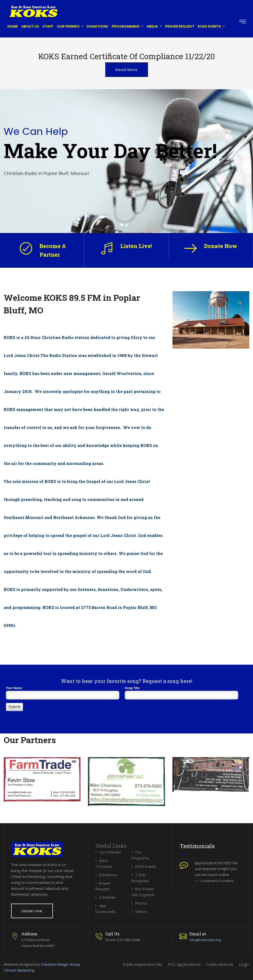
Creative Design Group (61, 964)
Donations (97, 26)
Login (244, 965)
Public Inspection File (142, 965)
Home (13, 26)
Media (152, 26)
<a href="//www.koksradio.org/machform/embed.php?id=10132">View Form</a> (126, 704)
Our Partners (110, 852)
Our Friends (68, 26)
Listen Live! (136, 246)
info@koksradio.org (205, 940)
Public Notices (220, 965)
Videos (141, 912)
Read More (127, 70)
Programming (126, 26)
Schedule (107, 897)
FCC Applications (184, 965)
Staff (48, 26)
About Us (30, 26)
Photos (141, 903)
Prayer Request (180, 26)
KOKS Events (209, 26)
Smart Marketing (20, 970)
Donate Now (221, 246)
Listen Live (32, 911)
